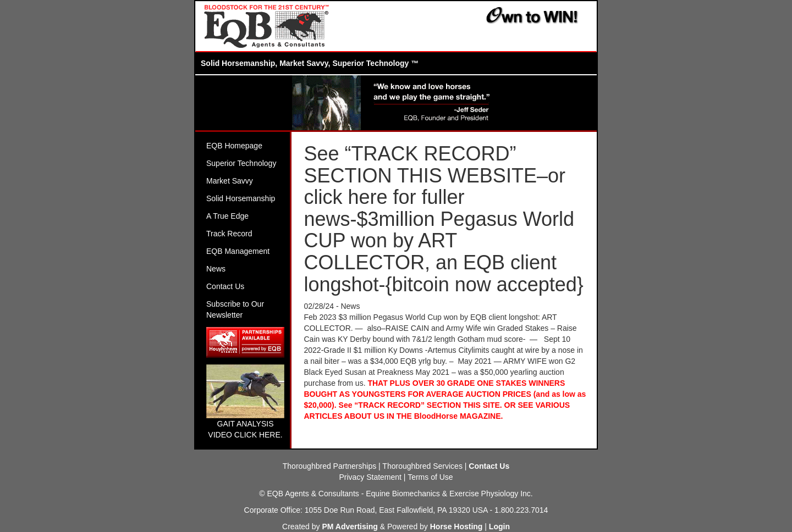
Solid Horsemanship (241, 198)
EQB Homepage (234, 146)
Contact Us (225, 286)
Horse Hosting (457, 527)
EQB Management (238, 251)
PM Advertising (350, 527)
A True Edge (227, 216)
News (216, 269)
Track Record (229, 234)
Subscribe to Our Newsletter (235, 309)
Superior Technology (241, 163)
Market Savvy (230, 181)
